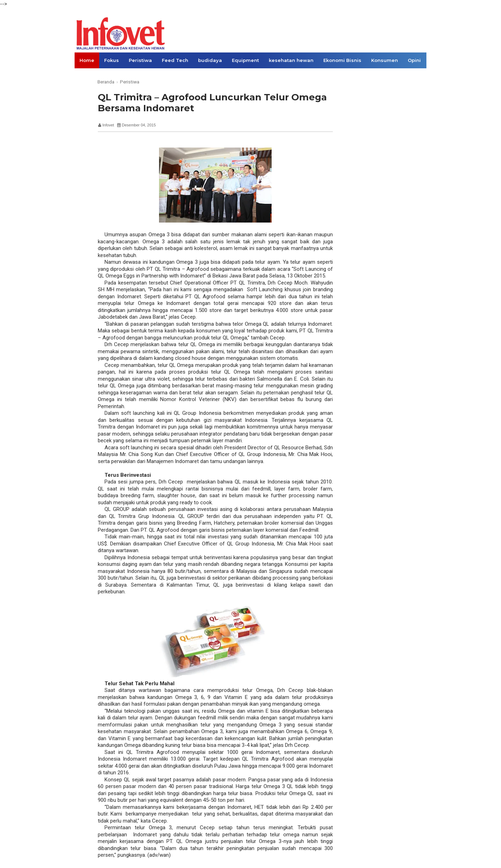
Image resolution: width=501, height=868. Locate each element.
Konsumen (385, 60)
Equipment (245, 60)
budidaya (210, 60)
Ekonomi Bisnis (342, 60)
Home (87, 60)
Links (86, 76)
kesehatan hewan (291, 60)
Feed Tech (175, 60)
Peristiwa (140, 60)
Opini (414, 60)
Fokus (112, 60)
